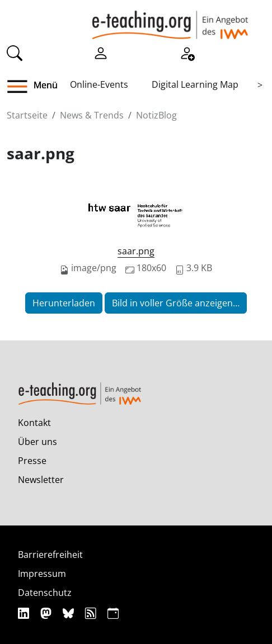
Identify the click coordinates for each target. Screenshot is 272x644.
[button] (22, 87)
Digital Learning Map (195, 84)
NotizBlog (156, 115)
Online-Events (99, 84)
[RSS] (92, 613)
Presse (32, 461)
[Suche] (15, 52)
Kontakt (34, 423)
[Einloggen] (101, 52)
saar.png (136, 251)
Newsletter (41, 480)
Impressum (42, 574)
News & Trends (92, 115)
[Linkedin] (25, 613)
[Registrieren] (187, 52)
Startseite (27, 115)
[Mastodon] (47, 613)
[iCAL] (113, 613)
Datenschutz (45, 593)
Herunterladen (64, 303)
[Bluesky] (70, 613)
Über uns (37, 442)
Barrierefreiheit (50, 555)
